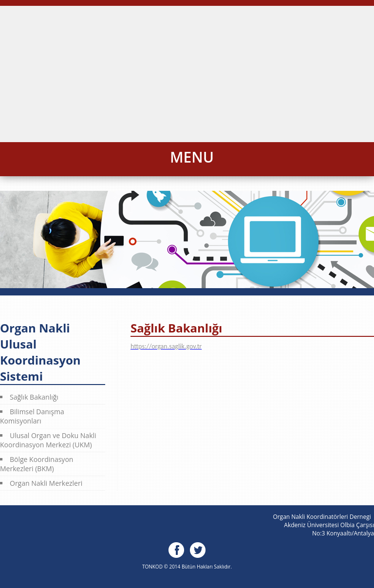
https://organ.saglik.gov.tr (166, 346)
